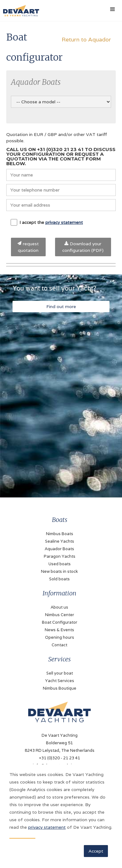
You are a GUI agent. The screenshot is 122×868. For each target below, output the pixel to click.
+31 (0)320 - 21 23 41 (59, 758)
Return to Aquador (86, 39)
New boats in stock (59, 571)
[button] (113, 9)
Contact (59, 645)
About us (59, 607)
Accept (96, 851)
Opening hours (60, 637)
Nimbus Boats (60, 534)
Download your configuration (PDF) (83, 247)
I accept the (47, 222)
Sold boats (59, 579)
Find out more (61, 307)
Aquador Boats (59, 549)
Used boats (60, 564)
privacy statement (64, 222)
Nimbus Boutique (60, 688)
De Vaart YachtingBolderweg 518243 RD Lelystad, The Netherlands (60, 743)
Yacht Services (60, 681)
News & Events (59, 630)
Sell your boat (60, 673)
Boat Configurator (60, 622)
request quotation (28, 247)
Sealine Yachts (60, 541)
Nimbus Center (60, 615)
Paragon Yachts (60, 556)
